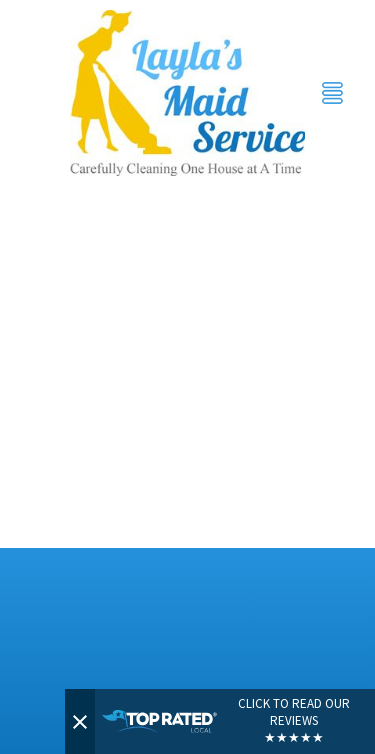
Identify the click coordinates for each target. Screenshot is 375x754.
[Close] (80, 721)
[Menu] (332, 93)
